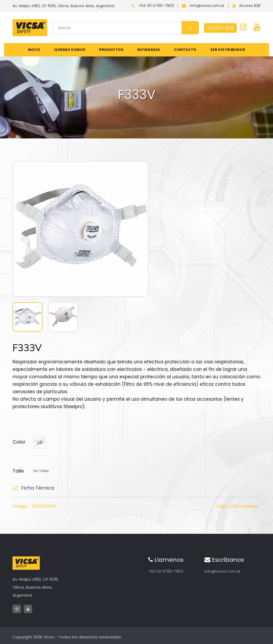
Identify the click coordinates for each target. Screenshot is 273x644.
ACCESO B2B (220, 28)
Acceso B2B (250, 6)
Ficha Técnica (33, 488)
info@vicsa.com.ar (207, 6)
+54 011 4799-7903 (156, 6)
